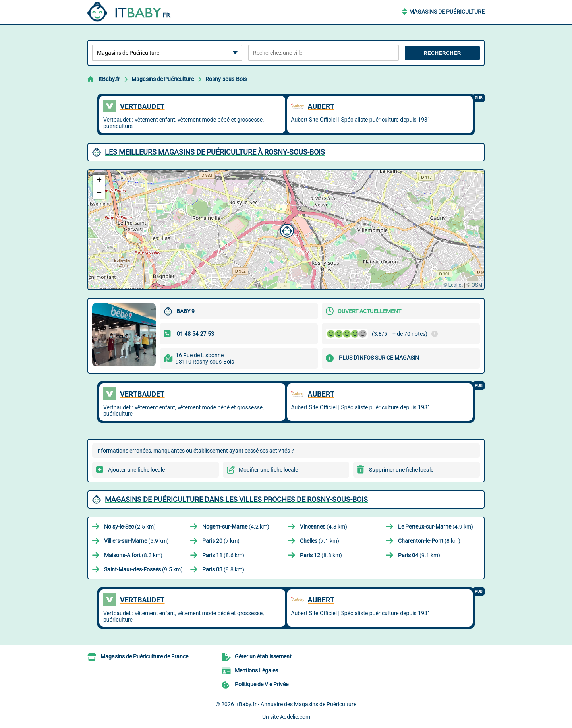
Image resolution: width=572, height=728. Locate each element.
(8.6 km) (223, 555)
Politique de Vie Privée (262, 684)
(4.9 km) (436, 527)
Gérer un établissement (263, 656)
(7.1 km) (320, 541)
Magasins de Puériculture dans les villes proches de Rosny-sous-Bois (236, 499)
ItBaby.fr (109, 79)
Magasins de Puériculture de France (144, 656)
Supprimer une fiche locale (401, 470)
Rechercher (442, 53)
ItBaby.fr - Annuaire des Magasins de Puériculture (296, 704)
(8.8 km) (321, 555)
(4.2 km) (236, 527)
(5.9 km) (136, 541)
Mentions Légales (256, 670)
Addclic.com (295, 717)
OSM (477, 285)
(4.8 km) (324, 527)
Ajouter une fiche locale (136, 470)
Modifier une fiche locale (268, 470)
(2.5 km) (130, 527)
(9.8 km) (223, 569)
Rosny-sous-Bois (226, 79)
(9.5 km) (143, 569)
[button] (286, 230)
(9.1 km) (419, 555)
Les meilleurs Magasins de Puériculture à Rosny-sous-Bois (215, 152)
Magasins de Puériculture (447, 12)
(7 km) (221, 541)
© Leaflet (453, 285)
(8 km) (429, 541)
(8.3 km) (133, 555)
